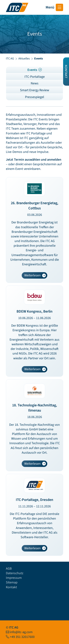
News (35, 83)
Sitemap (12, 582)
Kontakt (11, 587)
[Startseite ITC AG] (17, 7)
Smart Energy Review (35, 90)
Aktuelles (24, 59)
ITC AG (10, 59)
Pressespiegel (35, 97)
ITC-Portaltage (35, 77)
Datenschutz (15, 573)
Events (35, 70)
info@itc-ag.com (21, 632)
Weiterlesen (36, 276)
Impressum (14, 578)
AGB (9, 569)
